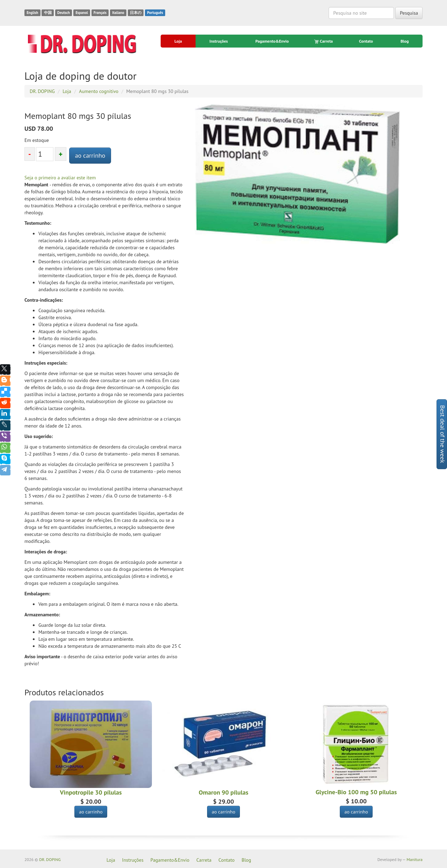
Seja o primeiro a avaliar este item (60, 178)
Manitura (415, 859)
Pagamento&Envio (272, 41)
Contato (366, 41)
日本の (136, 13)
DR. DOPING (50, 859)
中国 (48, 13)
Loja (178, 41)
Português (155, 13)
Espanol (82, 13)
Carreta (324, 41)
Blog (405, 41)
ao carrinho (90, 155)
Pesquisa (409, 13)
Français (100, 13)
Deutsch (64, 13)
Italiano (118, 13)
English (32, 13)
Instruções (219, 41)
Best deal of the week (443, 434)
